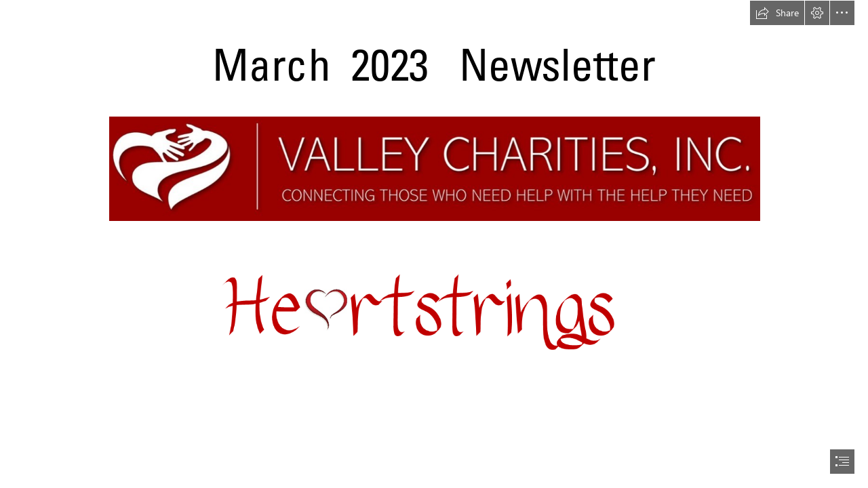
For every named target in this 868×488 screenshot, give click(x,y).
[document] (434, 244)
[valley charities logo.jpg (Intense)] (434, 168)
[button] (777, 13)
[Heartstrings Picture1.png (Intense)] (434, 322)
